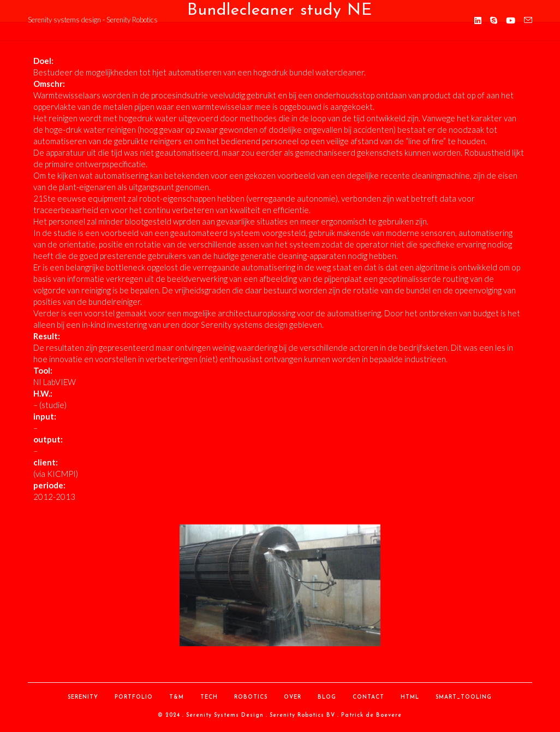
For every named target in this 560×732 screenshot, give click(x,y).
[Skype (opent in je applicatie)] (494, 20)
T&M (177, 697)
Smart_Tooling (464, 697)
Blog (327, 697)
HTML (410, 697)
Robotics (251, 697)
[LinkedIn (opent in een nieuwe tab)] (478, 20)
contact (368, 697)
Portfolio (134, 697)
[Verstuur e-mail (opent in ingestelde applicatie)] (528, 20)
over (293, 697)
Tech (209, 697)
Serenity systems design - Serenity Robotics (93, 20)
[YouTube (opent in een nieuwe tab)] (511, 20)
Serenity (83, 697)
